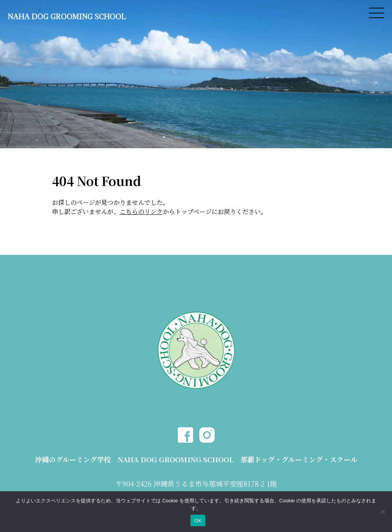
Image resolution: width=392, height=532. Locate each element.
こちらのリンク (141, 212)
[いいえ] (382, 512)
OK (198, 521)
